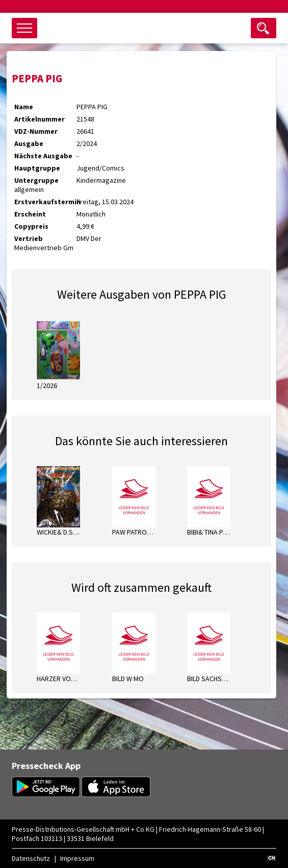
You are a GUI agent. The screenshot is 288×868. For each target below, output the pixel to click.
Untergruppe (36, 180)
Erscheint (30, 214)
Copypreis (31, 226)
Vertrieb (29, 238)
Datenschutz (31, 858)
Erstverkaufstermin (45, 202)
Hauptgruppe (37, 168)
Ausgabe (29, 143)
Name (24, 107)
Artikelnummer (40, 119)
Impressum (77, 858)
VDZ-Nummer (36, 131)
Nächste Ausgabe (43, 156)
